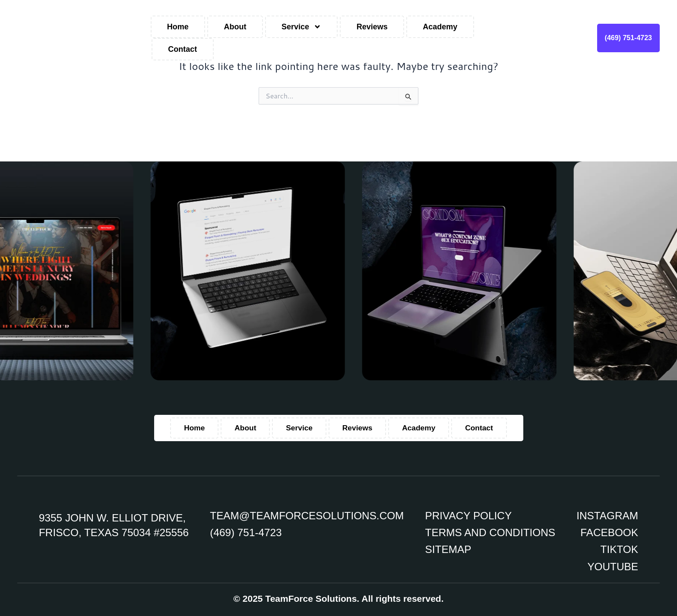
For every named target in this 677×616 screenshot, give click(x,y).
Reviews (372, 27)
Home (178, 27)
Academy (440, 27)
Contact (182, 49)
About (235, 27)
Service (301, 27)
